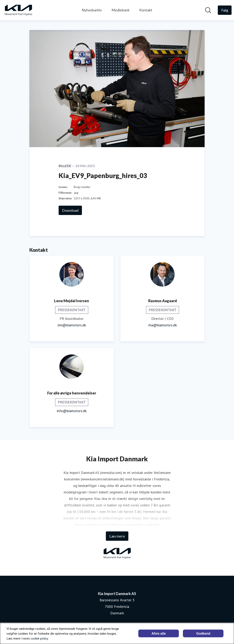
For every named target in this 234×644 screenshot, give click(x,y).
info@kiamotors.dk (72, 411)
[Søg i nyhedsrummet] (208, 10)
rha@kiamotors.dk (163, 325)
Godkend (203, 634)
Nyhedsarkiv (92, 10)
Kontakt (146, 10)
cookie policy (39, 638)
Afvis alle (159, 634)
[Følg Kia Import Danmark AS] (225, 10)
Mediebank (121, 10)
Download (70, 210)
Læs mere (117, 536)
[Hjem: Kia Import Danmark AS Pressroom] (18, 10)
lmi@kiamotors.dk (72, 325)
